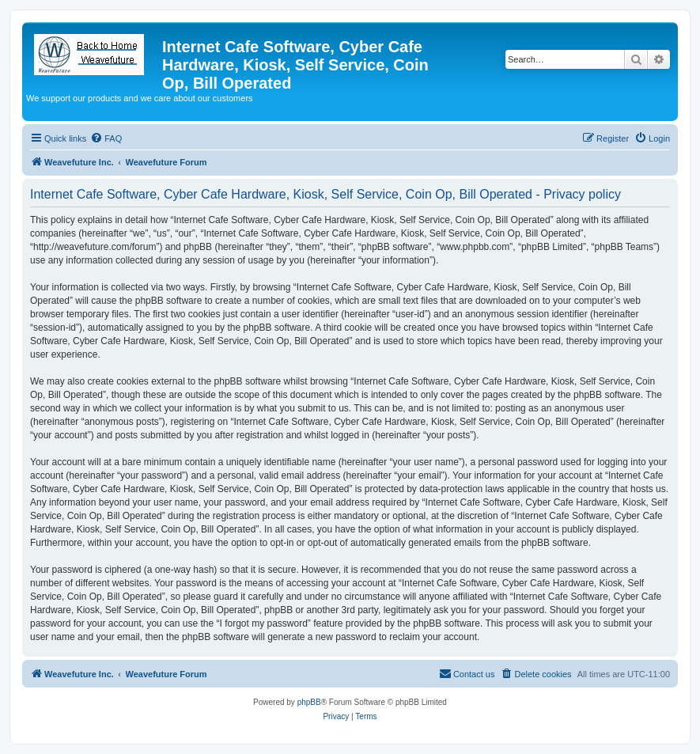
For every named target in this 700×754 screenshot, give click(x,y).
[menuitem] (106, 138)
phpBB (309, 702)
